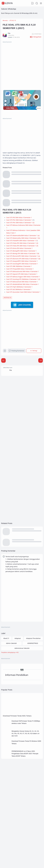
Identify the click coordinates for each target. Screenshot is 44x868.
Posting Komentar (17, 421)
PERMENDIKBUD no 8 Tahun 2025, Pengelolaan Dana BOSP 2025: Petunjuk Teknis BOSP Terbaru (26, 837)
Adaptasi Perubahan (33, 714)
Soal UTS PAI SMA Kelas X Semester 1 (21, 232)
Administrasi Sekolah (22, 725)
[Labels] (22, 729)
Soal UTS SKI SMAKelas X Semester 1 (21, 355)
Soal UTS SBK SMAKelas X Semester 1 (21, 315)
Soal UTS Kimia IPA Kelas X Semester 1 (21, 281)
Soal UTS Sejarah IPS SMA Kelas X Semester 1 (24, 327)
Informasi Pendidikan (17, 753)
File (12, 442)
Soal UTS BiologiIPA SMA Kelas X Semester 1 (24, 284)
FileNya (8, 3)
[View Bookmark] (32, 3)
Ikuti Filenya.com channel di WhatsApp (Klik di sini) (19, 13)
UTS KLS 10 (8, 367)
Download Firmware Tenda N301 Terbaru (19, 795)
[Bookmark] (5, 422)
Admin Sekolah (11, 719)
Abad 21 (6, 714)
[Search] (36, 3)
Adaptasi (18, 714)
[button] (36, 39)
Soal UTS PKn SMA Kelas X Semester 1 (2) (22, 238)
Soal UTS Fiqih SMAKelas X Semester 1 (21, 352)
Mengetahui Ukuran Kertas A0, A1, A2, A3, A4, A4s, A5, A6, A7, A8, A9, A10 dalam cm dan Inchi (27, 814)
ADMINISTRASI (33, 719)
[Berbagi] (34, 421)
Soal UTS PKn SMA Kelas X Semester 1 (21, 235)
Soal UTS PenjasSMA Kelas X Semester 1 (22, 318)
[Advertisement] (22, 68)
